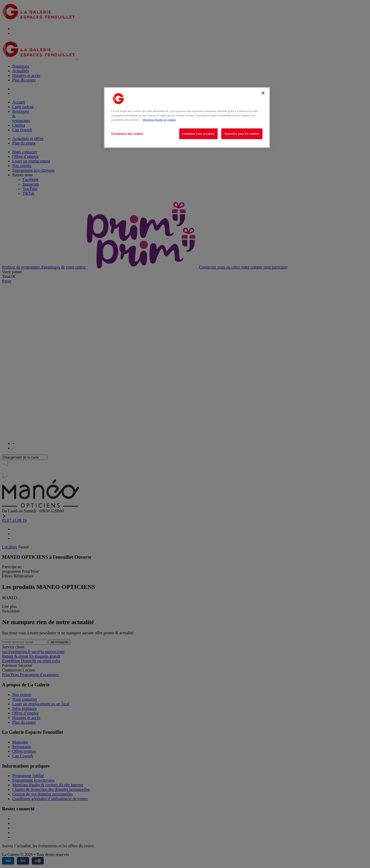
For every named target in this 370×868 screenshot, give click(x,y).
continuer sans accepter (198, 134)
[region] (187, 118)
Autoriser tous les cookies (242, 134)
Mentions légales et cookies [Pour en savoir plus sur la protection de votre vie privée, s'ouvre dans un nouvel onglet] (159, 120)
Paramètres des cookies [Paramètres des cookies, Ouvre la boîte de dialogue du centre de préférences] (127, 133)
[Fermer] (263, 93)
